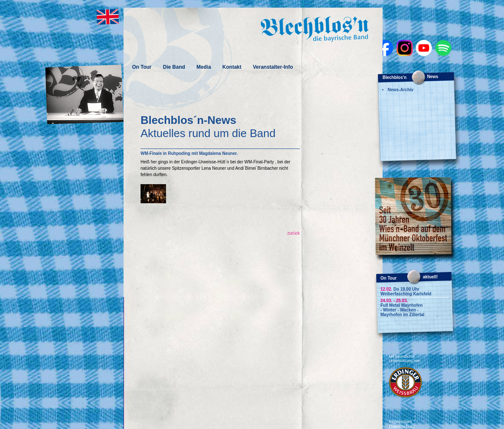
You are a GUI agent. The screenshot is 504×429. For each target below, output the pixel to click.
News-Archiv (401, 90)
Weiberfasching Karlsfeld (406, 294)
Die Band (174, 67)
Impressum (400, 421)
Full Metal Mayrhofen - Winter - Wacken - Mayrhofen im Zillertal (402, 310)
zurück (294, 233)
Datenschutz (402, 426)
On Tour (142, 67)
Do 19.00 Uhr (400, 289)
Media (204, 67)
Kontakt (232, 67)
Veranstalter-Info (273, 67)
